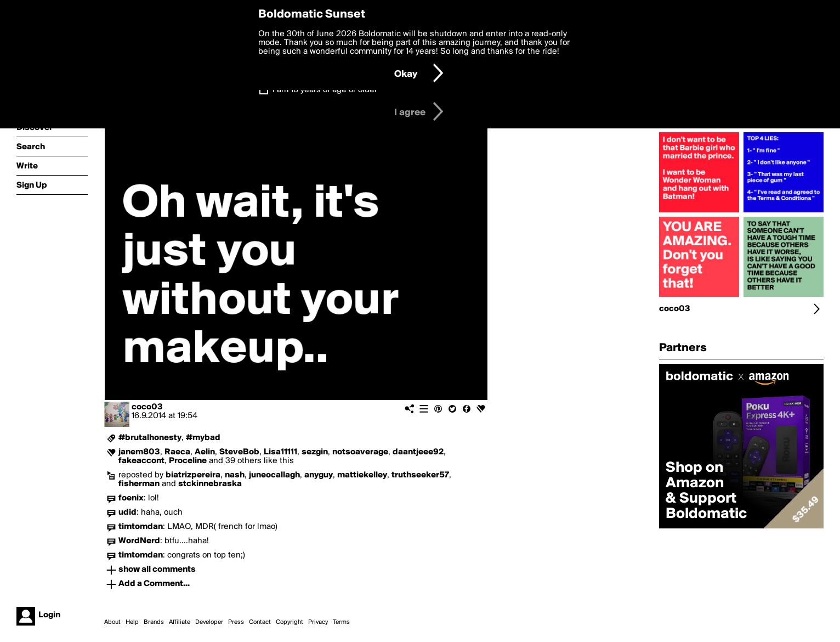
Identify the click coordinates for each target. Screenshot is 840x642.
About (112, 622)
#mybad (203, 438)
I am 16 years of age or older (325, 90)
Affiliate (180, 622)
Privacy (318, 622)
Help (132, 622)
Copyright (290, 622)
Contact (260, 622)
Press (236, 622)
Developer (209, 622)
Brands (154, 622)
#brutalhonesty (150, 438)
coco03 (147, 407)
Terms (341, 622)
